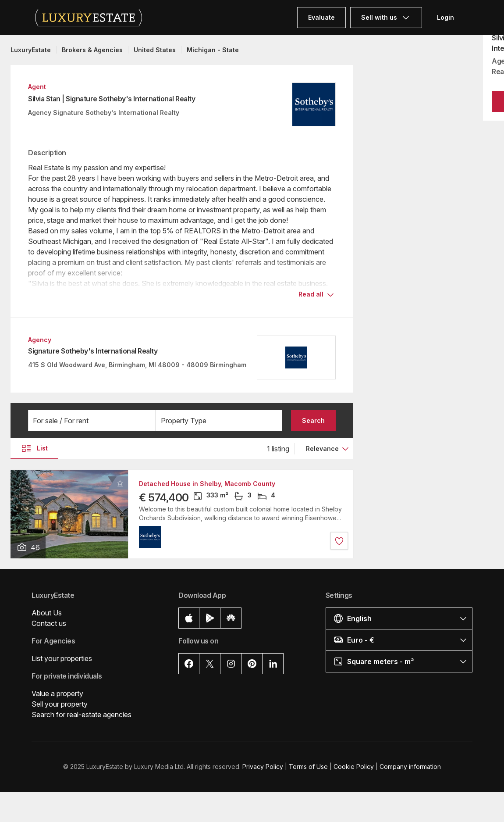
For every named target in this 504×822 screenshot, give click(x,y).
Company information (410, 767)
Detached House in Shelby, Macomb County (207, 484)
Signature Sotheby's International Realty (93, 351)
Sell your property (60, 704)
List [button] (34, 448)
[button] (92, 421)
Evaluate (321, 17)
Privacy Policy (263, 767)
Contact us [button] (49, 623)
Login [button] (445, 17)
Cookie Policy (354, 767)
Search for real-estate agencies (82, 715)
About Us (47, 613)
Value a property (57, 693)
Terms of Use (308, 767)
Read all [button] (311, 294)
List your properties (62, 658)
